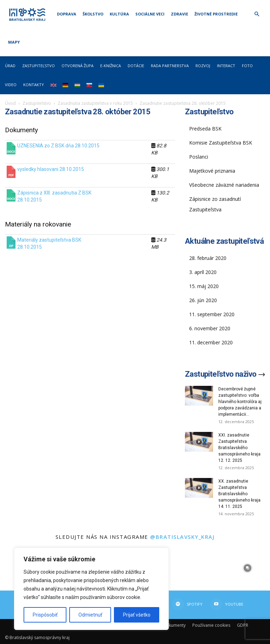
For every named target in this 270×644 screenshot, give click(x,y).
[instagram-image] (202, 568)
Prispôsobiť (45, 615)
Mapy (14, 42)
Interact (226, 66)
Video (11, 85)
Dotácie (136, 66)
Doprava (67, 14)
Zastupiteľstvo (38, 66)
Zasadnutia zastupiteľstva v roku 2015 (95, 103)
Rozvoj (203, 66)
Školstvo (93, 14)
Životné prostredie (216, 14)
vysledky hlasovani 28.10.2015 (51, 169)
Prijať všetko (137, 615)
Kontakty (34, 85)
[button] (257, 14)
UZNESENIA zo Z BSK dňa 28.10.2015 (58, 146)
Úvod (10, 103)
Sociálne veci (150, 14)
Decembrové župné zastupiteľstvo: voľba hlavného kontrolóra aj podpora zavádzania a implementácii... (240, 402)
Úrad (10, 66)
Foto (247, 66)
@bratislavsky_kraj (182, 537)
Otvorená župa (78, 66)
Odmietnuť (90, 615)
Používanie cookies (211, 625)
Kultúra (119, 14)
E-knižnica (111, 66)
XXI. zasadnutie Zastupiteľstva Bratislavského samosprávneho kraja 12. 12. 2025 (239, 448)
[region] (91, 589)
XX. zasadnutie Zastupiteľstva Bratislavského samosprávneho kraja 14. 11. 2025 (239, 494)
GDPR (243, 625)
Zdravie (179, 14)
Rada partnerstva (170, 66)
